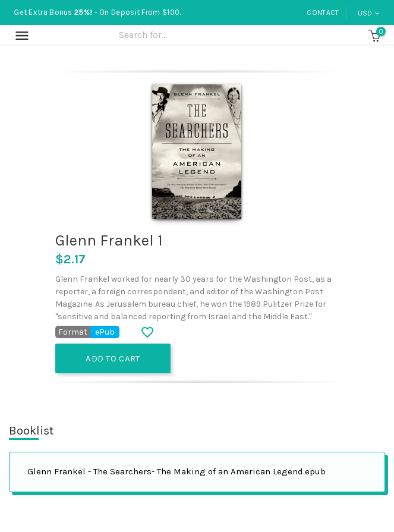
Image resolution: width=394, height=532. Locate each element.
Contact (323, 12)
